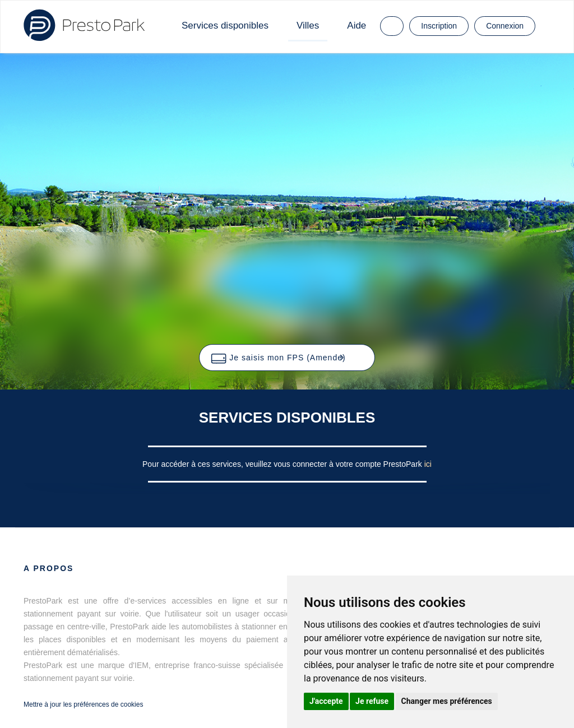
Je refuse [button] (372, 701)
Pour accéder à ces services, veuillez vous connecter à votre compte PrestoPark (283, 464)
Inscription (439, 26)
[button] (287, 358)
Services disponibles (225, 25)
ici (428, 464)
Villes (308, 25)
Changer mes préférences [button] (447, 701)
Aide (357, 25)
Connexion (505, 26)
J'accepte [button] (326, 701)
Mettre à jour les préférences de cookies (83, 704)
